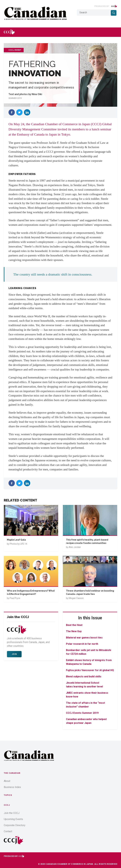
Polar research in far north (82, 644)
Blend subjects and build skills (84, 676)
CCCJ (7, 805)
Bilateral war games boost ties (84, 638)
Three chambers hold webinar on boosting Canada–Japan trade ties (90, 592)
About (7, 781)
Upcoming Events (13, 819)
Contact (8, 831)
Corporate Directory (15, 825)
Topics (8, 795)
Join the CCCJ (12, 813)
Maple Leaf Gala (16, 540)
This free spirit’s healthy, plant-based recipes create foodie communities (87, 541)
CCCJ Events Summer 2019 (82, 713)
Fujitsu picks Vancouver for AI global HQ (90, 670)
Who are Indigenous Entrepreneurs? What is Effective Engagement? (31, 592)
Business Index (12, 787)
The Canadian (12, 773)
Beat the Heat (74, 625)
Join (14, 654)
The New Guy (74, 631)
